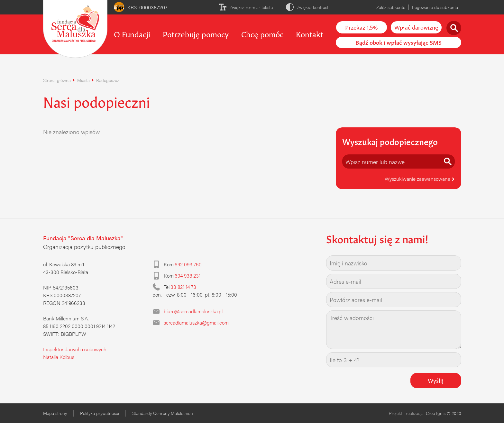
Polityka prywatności (100, 413)
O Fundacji (132, 33)
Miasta (83, 80)
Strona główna (57, 80)
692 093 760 (188, 264)
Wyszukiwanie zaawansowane (420, 179)
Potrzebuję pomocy (196, 33)
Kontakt (310, 33)
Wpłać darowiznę (416, 27)
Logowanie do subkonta (435, 7)
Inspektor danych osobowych (75, 349)
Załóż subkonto (391, 7)
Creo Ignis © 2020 (444, 413)
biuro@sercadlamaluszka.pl (193, 311)
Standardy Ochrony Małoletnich (163, 413)
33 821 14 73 (183, 287)
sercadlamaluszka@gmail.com (196, 322)
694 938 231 (188, 276)
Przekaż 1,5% (361, 27)
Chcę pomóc (262, 33)
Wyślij (436, 380)
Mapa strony (55, 413)
